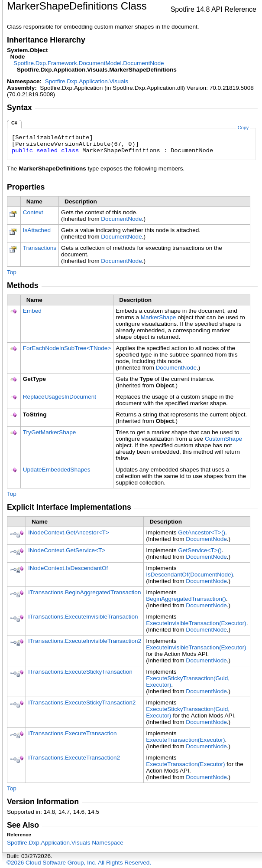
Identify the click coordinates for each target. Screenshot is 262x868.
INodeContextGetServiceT (67, 550)
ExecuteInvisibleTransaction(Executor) (196, 623)
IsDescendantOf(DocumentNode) (189, 575)
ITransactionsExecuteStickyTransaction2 (82, 703)
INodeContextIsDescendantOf (68, 568)
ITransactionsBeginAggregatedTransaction (84, 592)
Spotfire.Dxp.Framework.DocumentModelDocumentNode (89, 63)
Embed (32, 311)
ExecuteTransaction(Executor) (185, 740)
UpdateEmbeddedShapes (57, 470)
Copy (243, 128)
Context (33, 212)
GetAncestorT (202, 532)
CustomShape (223, 439)
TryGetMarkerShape (50, 432)
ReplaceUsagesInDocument (60, 397)
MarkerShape (158, 317)
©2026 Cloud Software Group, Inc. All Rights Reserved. (79, 863)
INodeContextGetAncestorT (69, 532)
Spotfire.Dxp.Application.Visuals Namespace (65, 843)
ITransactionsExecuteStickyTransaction (80, 672)
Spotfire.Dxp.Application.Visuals (87, 81)
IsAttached (37, 230)
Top (12, 272)
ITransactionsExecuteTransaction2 (74, 758)
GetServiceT (200, 550)
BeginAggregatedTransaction (186, 599)
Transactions (40, 248)
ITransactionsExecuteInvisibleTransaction (83, 617)
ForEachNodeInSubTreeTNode (67, 348)
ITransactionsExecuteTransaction (73, 733)
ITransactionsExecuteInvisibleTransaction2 (85, 641)
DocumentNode (121, 219)
